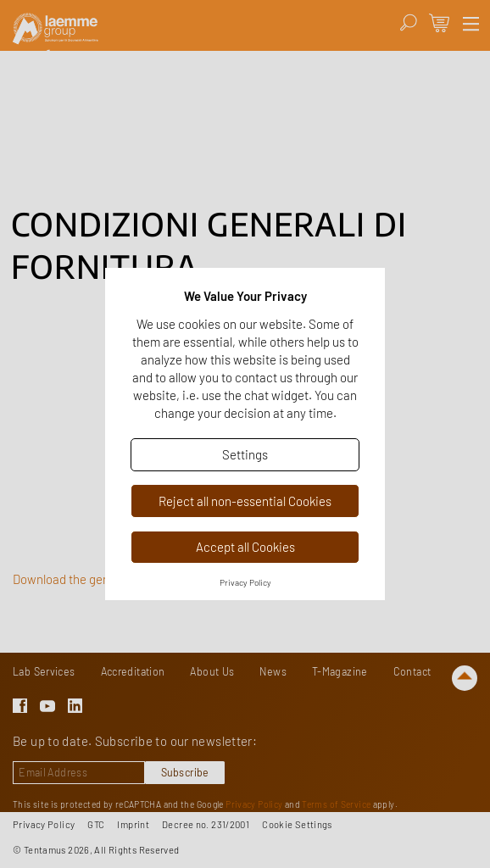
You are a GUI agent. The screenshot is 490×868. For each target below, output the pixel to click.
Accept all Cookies (245, 547)
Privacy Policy (245, 582)
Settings (245, 454)
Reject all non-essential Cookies (245, 501)
